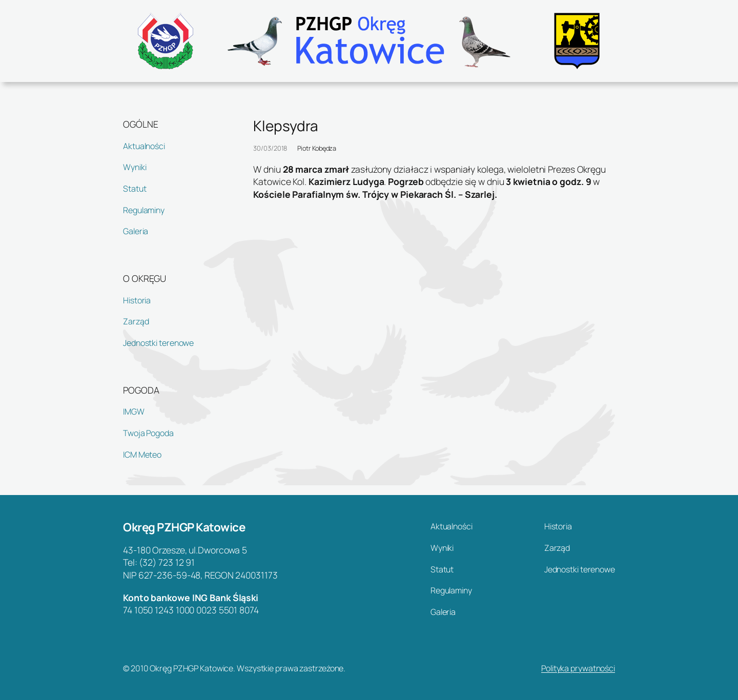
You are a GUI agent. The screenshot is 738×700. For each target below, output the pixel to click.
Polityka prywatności (578, 668)
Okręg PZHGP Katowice (184, 527)
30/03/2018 (270, 148)
